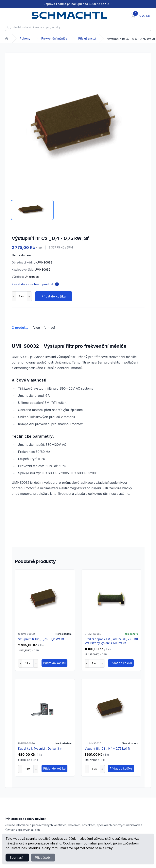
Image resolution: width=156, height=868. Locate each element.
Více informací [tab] (44, 328)
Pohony (25, 38)
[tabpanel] (78, 127)
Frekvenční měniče (54, 38)
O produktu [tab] (20, 328)
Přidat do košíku (54, 296)
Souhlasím (17, 858)
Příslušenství (87, 38)
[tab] (32, 210)
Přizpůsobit (43, 858)
